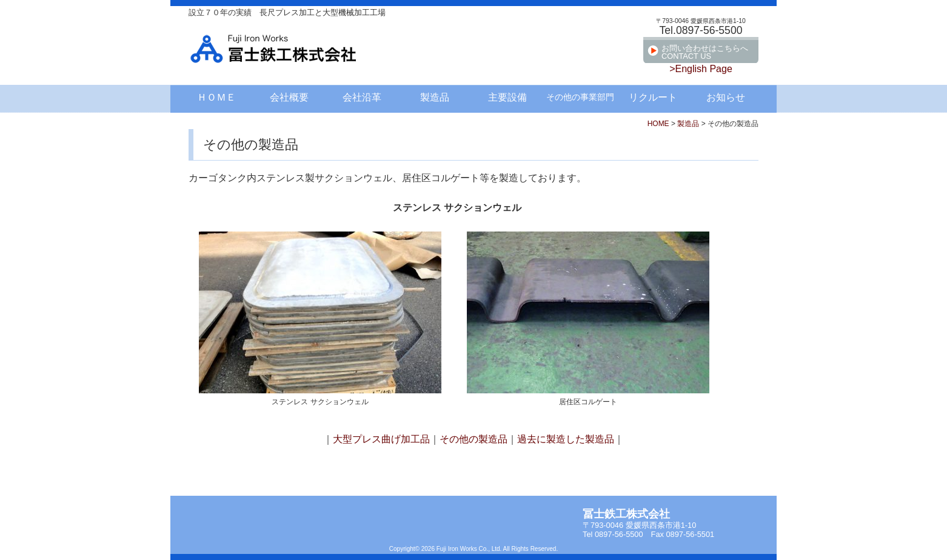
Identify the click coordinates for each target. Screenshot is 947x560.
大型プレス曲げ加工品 (381, 439)
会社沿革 (362, 97)
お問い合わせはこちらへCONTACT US (705, 52)
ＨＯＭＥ (216, 97)
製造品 (435, 97)
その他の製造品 (474, 439)
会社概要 (289, 97)
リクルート (653, 97)
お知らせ (726, 97)
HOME (658, 124)
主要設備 (507, 97)
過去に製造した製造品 (566, 439)
